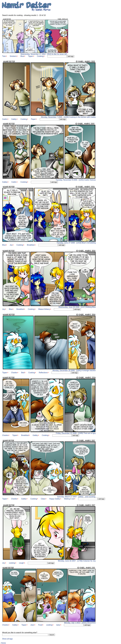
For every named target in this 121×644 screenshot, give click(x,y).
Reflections (43, 373)
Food (40, 625)
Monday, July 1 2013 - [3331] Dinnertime (49, 622)
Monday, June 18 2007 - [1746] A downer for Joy (49, 560)
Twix (4, 56)
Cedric (5, 119)
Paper (33, 119)
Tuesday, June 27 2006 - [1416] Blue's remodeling (49, 242)
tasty (58, 625)
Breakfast (31, 245)
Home (3, 643)
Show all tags (7, 639)
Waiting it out (69, 499)
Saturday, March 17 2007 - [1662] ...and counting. (49, 496)
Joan (32, 625)
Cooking (40, 56)
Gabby (14, 119)
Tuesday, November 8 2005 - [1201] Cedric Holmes (49, 179)
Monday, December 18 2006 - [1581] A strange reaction (49, 370)
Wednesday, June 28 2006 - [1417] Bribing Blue (49, 306)
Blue (22, 56)
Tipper (31, 56)
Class (43, 499)
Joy (11, 245)
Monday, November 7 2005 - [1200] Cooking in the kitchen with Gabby (49, 116)
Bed (23, 373)
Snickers (13, 56)
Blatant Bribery (44, 309)
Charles (14, 373)
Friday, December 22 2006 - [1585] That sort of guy (49, 432)
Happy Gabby (55, 499)
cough (21, 563)
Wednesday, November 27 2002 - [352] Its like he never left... (35, 53)
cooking (12, 563)
